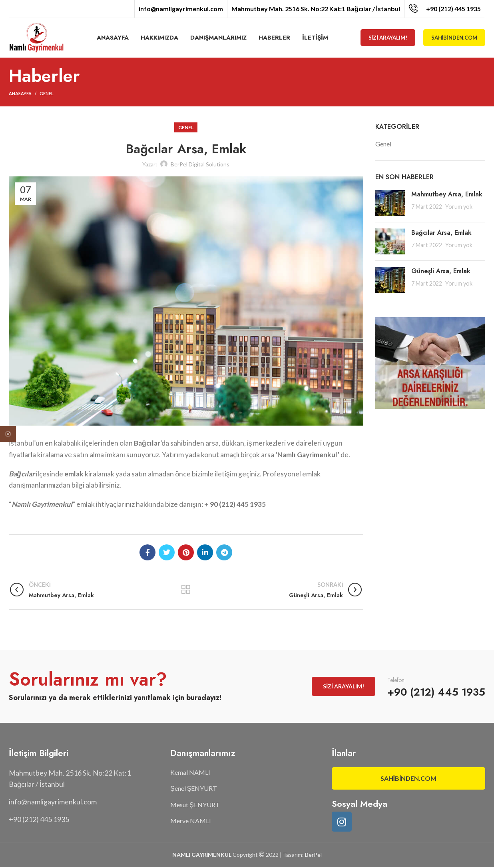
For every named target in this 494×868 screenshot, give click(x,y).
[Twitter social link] (167, 553)
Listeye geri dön (186, 590)
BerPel (313, 855)
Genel (47, 94)
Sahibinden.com (454, 38)
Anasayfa (20, 94)
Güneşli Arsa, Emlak (441, 271)
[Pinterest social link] (186, 553)
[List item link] (86, 803)
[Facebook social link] (147, 553)
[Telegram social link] (224, 553)
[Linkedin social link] (205, 553)
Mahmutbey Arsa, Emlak (447, 195)
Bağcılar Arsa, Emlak (441, 233)
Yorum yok (459, 207)
